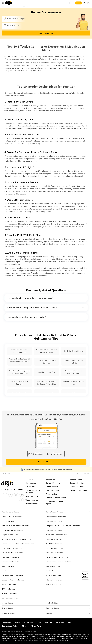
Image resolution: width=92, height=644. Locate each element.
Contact (12, 490)
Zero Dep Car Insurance (10, 557)
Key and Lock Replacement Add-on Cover (17, 539)
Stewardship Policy (10, 626)
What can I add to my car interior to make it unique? (45, 308)
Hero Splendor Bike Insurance (57, 517)
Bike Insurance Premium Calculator (58, 562)
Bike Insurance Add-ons (55, 584)
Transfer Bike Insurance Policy (57, 535)
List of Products (52, 487)
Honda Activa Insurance (55, 548)
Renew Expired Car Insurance (12, 575)
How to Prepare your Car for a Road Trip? (20, 351)
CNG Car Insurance (9, 521)
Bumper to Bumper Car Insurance (14, 580)
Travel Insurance (32, 500)
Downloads (7, 622)
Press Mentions (52, 494)
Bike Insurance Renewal (55, 521)
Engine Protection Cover (11, 535)
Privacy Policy (36, 626)
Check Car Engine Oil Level (74, 351)
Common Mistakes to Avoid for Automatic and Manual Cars (20, 362)
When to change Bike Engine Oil (20, 383)
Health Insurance (32, 496)
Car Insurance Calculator (11, 562)
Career (20, 490)
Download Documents (79, 490)
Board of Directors (77, 483)
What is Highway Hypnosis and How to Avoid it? (20, 372)
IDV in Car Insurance (9, 589)
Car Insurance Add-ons (10, 598)
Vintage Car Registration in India (74, 383)
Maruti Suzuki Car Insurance (12, 517)
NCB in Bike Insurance (54, 580)
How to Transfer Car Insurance (13, 553)
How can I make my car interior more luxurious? (45, 298)
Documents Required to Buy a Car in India (74, 372)
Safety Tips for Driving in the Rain (73, 362)
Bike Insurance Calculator (55, 530)
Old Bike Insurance (53, 571)
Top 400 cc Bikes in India (55, 544)
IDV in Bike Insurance (54, 575)
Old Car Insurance (8, 571)
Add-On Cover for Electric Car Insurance (16, 526)
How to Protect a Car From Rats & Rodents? (47, 351)
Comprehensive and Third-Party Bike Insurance (63, 526)
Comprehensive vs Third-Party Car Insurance (18, 544)
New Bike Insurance (53, 566)
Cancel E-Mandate (53, 483)
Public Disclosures (77, 487)
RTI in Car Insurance (9, 584)
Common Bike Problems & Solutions (47, 362)
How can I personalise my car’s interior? (45, 317)
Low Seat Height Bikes (54, 539)
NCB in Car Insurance (9, 593)
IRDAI (24, 626)
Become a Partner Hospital (56, 498)
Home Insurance (32, 504)
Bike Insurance (31, 487)
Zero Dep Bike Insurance (55, 553)
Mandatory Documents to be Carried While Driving (47, 383)
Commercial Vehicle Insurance (33, 491)
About (4, 490)
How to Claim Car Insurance (12, 548)
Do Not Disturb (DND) (25, 622)
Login (80, 3)
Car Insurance (31, 483)
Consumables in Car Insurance (13, 530)
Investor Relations (64, 622)
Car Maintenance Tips (47, 372)
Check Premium (46, 33)
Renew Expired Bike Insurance (57, 557)
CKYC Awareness (53, 490)
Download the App (46, 462)
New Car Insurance (9, 566)
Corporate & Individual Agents (55, 502)
